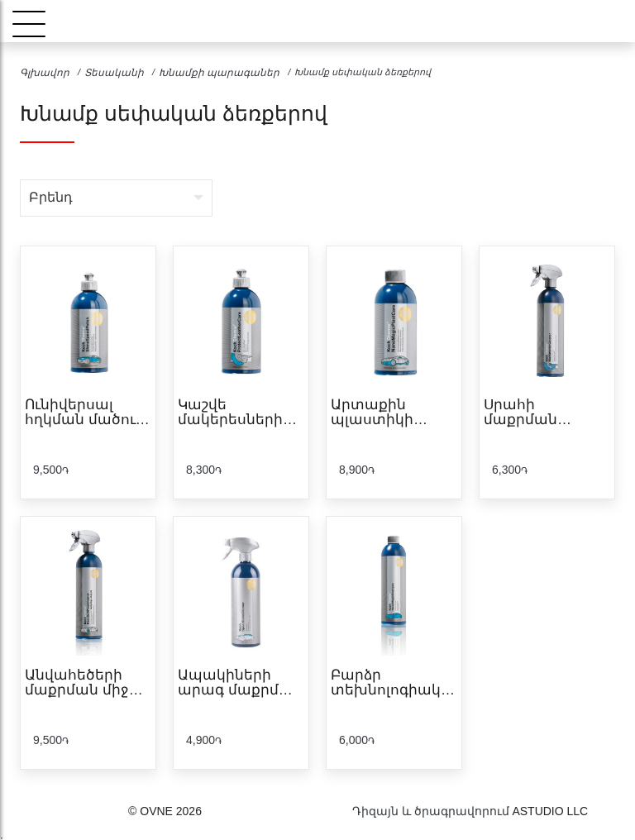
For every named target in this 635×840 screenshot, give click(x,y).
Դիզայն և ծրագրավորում (431, 811)
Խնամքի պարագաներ (219, 73)
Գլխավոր (45, 73)
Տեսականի (114, 73)
